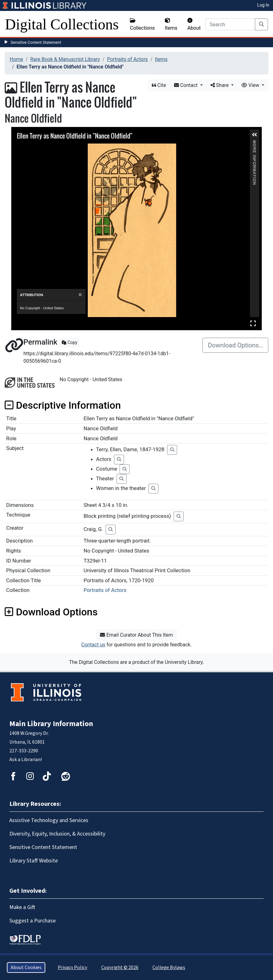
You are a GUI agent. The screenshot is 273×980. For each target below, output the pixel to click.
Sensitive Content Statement (36, 42)
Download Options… (235, 345)
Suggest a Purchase (32, 921)
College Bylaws (169, 967)
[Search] (230, 24)
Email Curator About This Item (136, 635)
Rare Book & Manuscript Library (65, 59)
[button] (255, 135)
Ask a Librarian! (26, 760)
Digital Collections (62, 24)
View (251, 85)
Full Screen (253, 323)
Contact (186, 85)
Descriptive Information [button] (63, 405)
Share (220, 85)
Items (171, 24)
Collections (142, 24)
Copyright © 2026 (120, 967)
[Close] (80, 295)
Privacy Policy (72, 967)
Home (16, 59)
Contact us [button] (93, 645)
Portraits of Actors (128, 59)
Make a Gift (22, 907)
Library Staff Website (34, 861)
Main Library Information (51, 724)
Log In (263, 5)
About (194, 24)
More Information (254, 143)
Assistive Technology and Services (49, 820)
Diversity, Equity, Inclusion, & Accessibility (57, 834)
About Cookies (26, 967)
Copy (69, 342)
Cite (159, 85)
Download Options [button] (51, 612)
